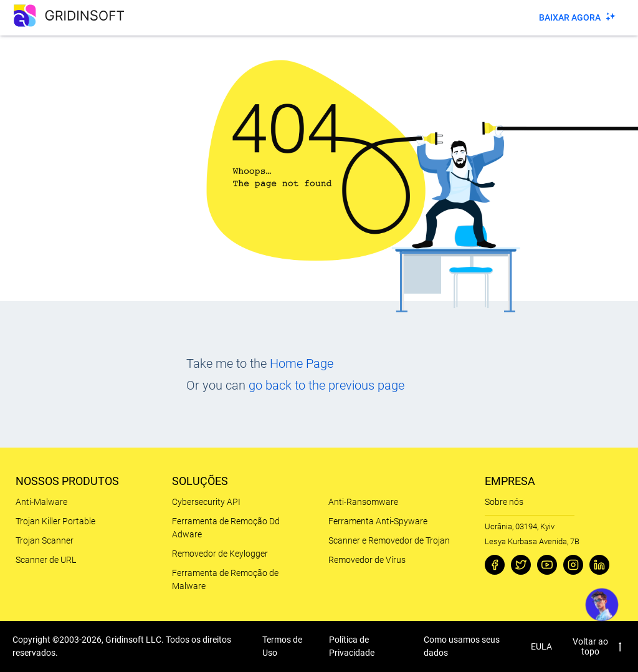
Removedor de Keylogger (220, 554)
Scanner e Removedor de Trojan (389, 540)
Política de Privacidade (352, 646)
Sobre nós (504, 502)
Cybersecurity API (206, 502)
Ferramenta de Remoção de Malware (225, 579)
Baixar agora (570, 17)
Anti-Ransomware (363, 502)
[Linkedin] (599, 565)
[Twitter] (521, 565)
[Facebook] (495, 565)
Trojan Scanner (45, 540)
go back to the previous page (326, 385)
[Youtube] (547, 565)
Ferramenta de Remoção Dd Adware (226, 528)
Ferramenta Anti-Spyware (378, 521)
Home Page (302, 363)
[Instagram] (573, 565)
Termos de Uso (282, 646)
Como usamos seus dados (462, 646)
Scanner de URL (46, 560)
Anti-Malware (41, 502)
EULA (541, 646)
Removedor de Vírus (367, 560)
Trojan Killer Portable (55, 521)
